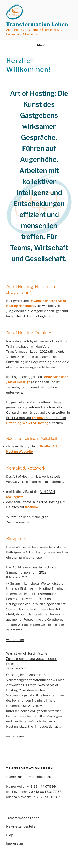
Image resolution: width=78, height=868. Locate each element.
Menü (39, 45)
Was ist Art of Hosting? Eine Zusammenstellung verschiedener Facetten (32, 659)
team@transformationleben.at (29, 777)
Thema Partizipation (42, 387)
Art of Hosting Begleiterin (36, 316)
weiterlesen (15, 640)
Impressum (15, 843)
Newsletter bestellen (22, 826)
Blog (10, 835)
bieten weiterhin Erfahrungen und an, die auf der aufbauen (38, 418)
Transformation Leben (37, 24)
